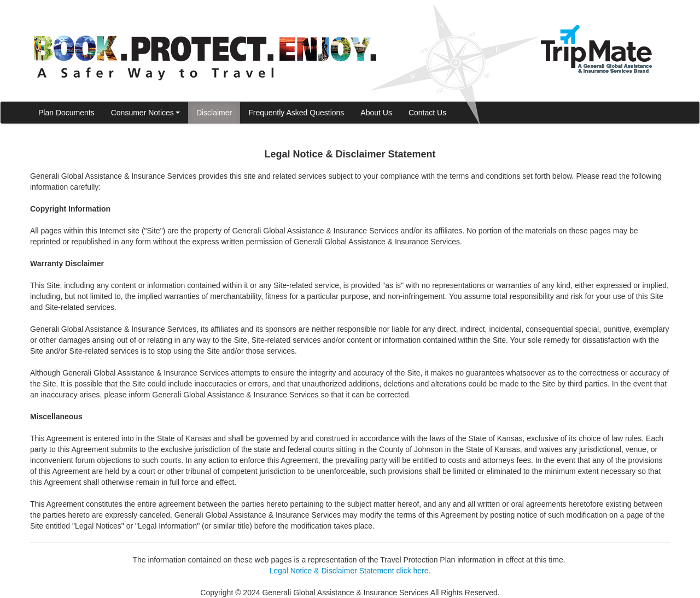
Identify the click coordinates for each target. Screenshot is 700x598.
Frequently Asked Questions (296, 113)
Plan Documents (66, 113)
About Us (376, 113)
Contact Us (427, 113)
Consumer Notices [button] (145, 113)
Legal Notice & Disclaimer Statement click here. (350, 571)
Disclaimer (214, 113)
